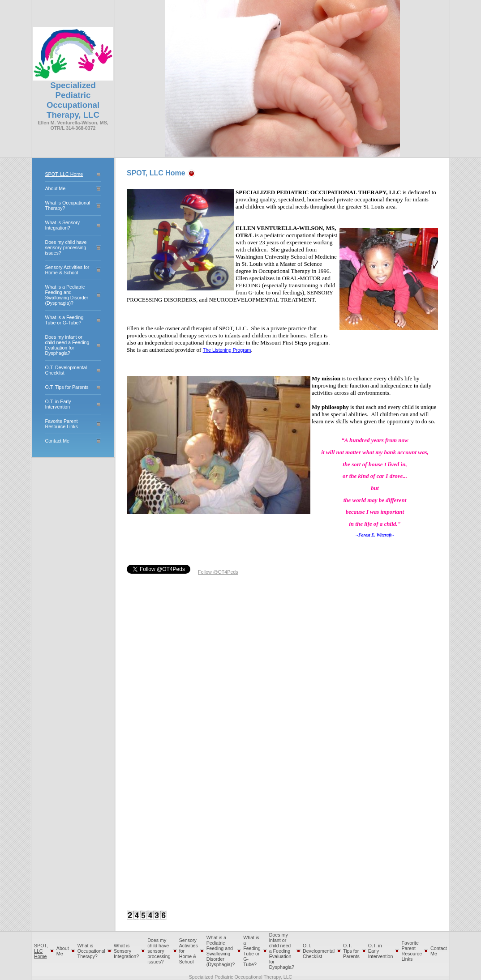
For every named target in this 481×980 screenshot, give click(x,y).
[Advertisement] (235, 696)
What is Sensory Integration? (63, 225)
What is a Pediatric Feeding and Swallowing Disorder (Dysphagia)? (67, 295)
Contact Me (58, 441)
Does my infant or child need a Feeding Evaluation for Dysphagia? (67, 345)
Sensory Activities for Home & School (67, 270)
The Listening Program (227, 350)
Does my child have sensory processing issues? (66, 247)
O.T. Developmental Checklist (319, 951)
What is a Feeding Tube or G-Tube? (64, 320)
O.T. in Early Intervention (58, 404)
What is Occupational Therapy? (91, 951)
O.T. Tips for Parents (67, 387)
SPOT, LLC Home (64, 174)
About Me (56, 188)
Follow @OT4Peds (218, 572)
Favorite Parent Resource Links (62, 424)
